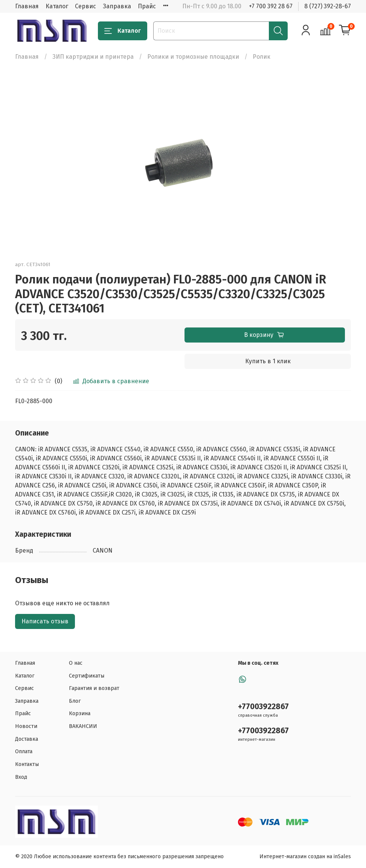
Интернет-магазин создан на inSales (305, 857)
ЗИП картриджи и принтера (93, 57)
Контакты (27, 764)
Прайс (147, 6)
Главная (27, 6)
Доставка (27, 739)
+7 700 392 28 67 (271, 6)
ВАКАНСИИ (83, 726)
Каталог (57, 6)
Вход (21, 777)
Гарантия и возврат (94, 688)
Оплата (24, 752)
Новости (26, 726)
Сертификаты (87, 676)
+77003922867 (263, 707)
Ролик (262, 57)
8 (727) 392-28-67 (328, 6)
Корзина (80, 713)
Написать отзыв (45, 621)
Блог (75, 701)
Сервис (85, 6)
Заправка (117, 6)
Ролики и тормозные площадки (193, 57)
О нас (76, 663)
